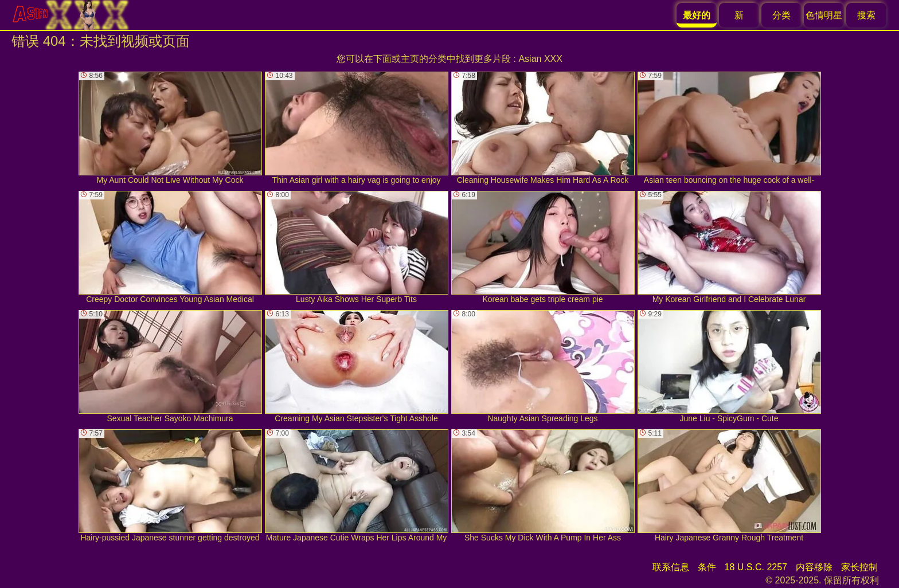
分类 (781, 15)
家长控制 (859, 567)
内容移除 (814, 567)
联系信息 (671, 567)
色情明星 (824, 15)
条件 (707, 567)
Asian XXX (540, 59)
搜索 (866, 15)
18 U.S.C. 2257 (756, 567)
